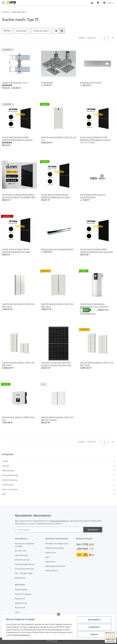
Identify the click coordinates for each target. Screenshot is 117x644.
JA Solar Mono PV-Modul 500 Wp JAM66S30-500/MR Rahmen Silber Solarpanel (55, 196)
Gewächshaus (8, 485)
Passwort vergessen (23, 594)
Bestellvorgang (21, 590)
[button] (92, 3)
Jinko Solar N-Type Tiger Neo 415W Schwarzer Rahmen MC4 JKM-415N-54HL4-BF (56, 364)
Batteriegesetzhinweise (55, 566)
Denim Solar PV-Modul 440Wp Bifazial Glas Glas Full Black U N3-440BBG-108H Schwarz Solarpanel (19, 196)
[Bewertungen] (7, 85)
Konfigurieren (94, 627)
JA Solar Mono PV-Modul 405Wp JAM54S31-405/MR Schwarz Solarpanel (96, 251)
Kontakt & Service (22, 560)
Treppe (5, 461)
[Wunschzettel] (98, 3)
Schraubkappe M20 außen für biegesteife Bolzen (93, 196)
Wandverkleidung (10, 480)
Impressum (50, 562)
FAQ (4, 494)
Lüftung (5, 466)
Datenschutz (51, 553)
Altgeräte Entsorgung (54, 548)
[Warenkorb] (108, 3)
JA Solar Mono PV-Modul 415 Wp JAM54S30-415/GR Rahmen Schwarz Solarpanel (95, 139)
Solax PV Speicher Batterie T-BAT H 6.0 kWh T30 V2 (18, 305)
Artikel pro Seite (40, 31)
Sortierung (21, 31)
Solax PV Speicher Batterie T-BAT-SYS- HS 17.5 (58, 139)
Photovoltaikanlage (10, 475)
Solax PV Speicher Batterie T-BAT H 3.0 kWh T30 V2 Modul (57, 418)
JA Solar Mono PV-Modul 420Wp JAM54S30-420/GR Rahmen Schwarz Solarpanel (17, 139)
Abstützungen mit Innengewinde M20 (57, 249)
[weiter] (113, 38)
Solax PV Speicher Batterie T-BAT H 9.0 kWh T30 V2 (18, 364)
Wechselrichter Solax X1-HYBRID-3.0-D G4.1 (18, 418)
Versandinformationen (24, 569)
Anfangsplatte (47, 83)
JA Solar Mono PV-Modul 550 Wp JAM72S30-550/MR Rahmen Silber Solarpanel (16, 251)
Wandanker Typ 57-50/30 (91, 83)
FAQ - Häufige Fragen (24, 573)
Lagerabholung (21, 555)
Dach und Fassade (10, 489)
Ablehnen (94, 634)
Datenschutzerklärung (59, 521)
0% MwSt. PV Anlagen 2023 (57, 544)
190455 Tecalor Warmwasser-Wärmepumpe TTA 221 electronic (94, 305)
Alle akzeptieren (94, 620)
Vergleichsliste (21, 603)
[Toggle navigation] (3, 2)
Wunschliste (20, 607)
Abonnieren (93, 530)
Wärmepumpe (8, 471)
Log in (17, 612)
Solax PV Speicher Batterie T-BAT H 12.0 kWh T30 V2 (97, 364)
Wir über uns (20, 551)
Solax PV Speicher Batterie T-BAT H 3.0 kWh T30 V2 (57, 305)
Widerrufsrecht (52, 571)
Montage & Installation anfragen (25, 545)
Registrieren (20, 599)
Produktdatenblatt (88, 314)
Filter (7, 31)
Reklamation (20, 578)
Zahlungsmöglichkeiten (25, 564)
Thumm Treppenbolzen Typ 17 (15, 83)
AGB (47, 557)
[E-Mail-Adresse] (49, 530)
